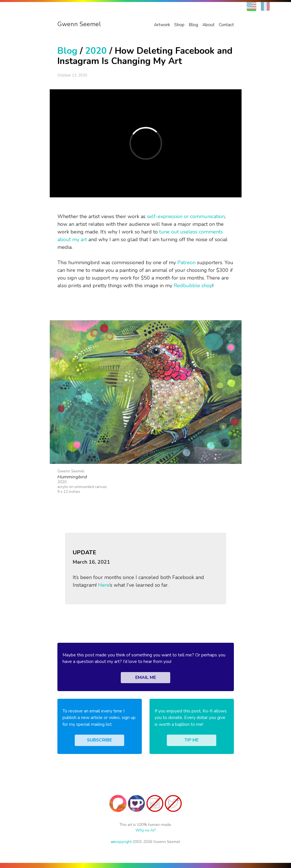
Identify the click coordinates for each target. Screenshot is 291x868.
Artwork (162, 25)
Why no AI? (146, 830)
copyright (121, 842)
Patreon (186, 263)
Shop (179, 25)
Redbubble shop (193, 286)
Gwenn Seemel (79, 24)
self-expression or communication (186, 216)
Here (104, 585)
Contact (226, 25)
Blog (193, 25)
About (208, 25)
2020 (96, 51)
